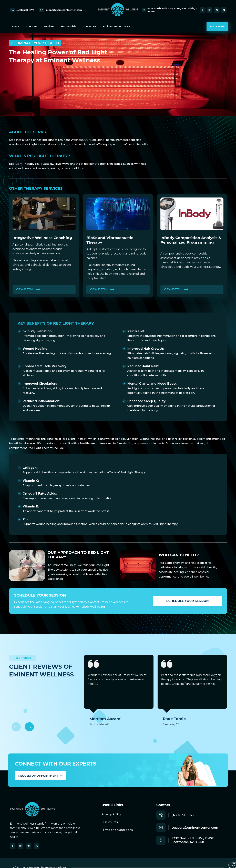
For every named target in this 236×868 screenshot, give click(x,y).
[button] (30, 727)
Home (15, 26)
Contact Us (90, 26)
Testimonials (69, 26)
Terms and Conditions (117, 830)
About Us (31, 26)
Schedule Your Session (188, 601)
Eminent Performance (117, 26)
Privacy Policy (111, 814)
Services (49, 26)
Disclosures (110, 822)
